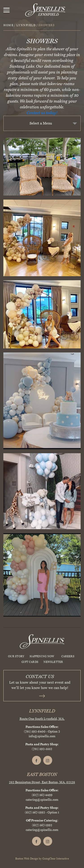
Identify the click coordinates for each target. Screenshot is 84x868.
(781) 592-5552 (42, 749)
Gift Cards (30, 662)
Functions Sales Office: (42, 727)
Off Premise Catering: (42, 821)
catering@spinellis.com (42, 800)
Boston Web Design (27, 859)
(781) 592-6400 (35, 732)
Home (8, 25)
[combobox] (42, 123)
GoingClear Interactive (56, 859)
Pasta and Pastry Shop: (42, 744)
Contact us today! (42, 113)
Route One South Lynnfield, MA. (42, 719)
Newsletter (53, 662)
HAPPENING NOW (42, 656)
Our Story (16, 656)
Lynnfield (26, 25)
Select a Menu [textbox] (41, 123)
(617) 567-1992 (35, 812)
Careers (68, 656)
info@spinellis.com (42, 736)
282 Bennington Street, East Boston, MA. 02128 (42, 782)
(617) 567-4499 (42, 795)
